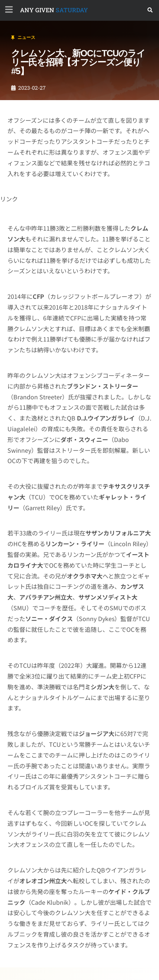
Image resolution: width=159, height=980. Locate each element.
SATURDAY (54, 10)
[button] (150, 10)
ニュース (26, 37)
